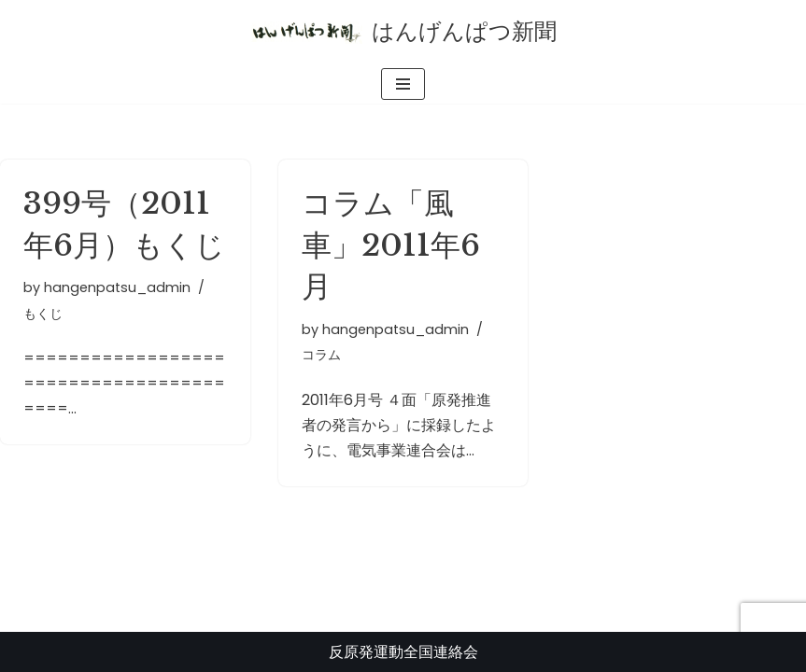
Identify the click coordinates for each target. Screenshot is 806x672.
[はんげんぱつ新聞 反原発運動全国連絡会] (403, 32)
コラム (321, 355)
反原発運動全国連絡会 (403, 652)
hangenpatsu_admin (117, 287)
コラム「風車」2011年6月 (391, 245)
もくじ (43, 314)
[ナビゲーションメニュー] (403, 84)
